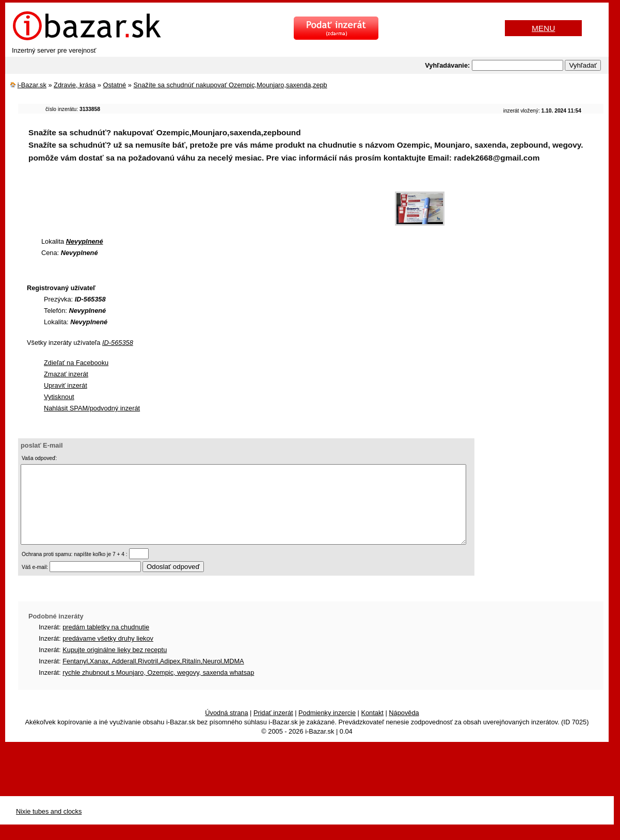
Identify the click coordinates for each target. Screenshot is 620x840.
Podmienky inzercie (327, 728)
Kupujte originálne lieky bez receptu (115, 665)
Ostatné (114, 85)
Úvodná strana (226, 728)
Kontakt (372, 728)
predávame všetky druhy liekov (108, 654)
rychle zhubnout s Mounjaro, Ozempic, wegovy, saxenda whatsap (158, 688)
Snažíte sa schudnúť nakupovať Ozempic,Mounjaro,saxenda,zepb (230, 85)
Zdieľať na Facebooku (76, 363)
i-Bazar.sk (32, 85)
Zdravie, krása (75, 85)
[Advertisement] (206, 203)
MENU (543, 28)
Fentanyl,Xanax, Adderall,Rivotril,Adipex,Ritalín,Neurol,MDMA (153, 677)
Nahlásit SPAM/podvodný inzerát (92, 408)
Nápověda (404, 728)
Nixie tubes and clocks (49, 827)
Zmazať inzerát (66, 374)
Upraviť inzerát (66, 385)
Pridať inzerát (273, 728)
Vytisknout (59, 397)
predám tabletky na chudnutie (106, 643)
